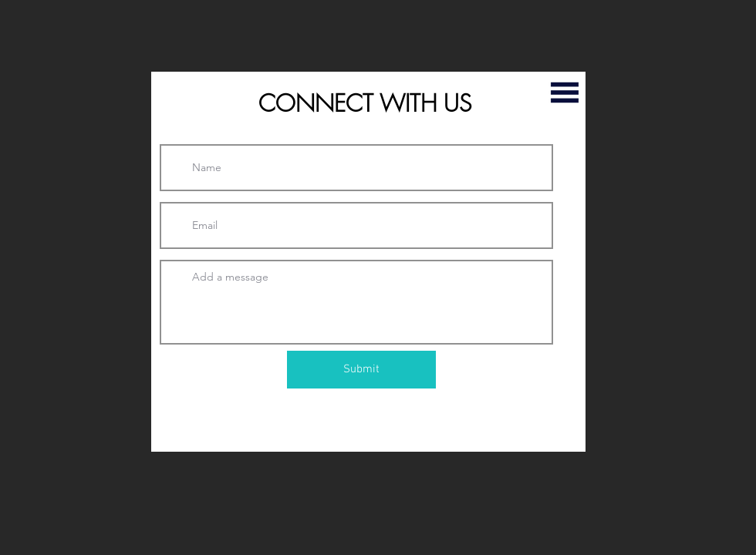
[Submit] (361, 370)
